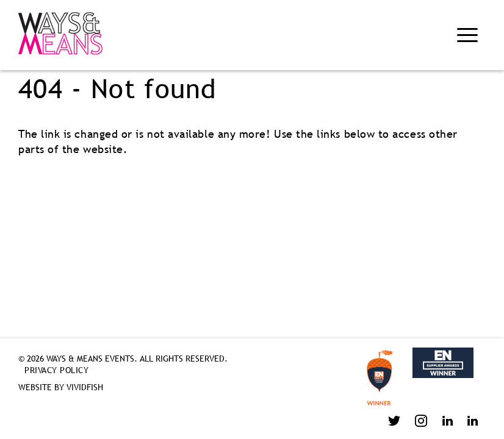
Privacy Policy (57, 370)
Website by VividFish (61, 387)
